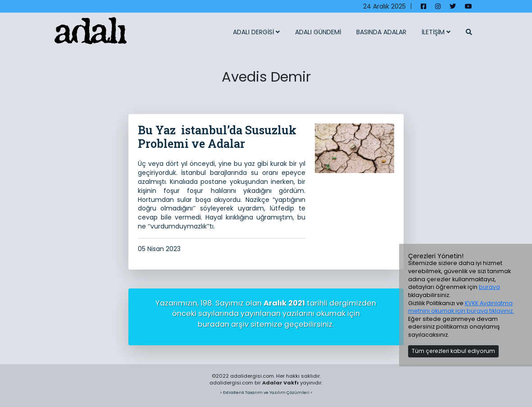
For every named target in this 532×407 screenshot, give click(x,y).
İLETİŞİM (436, 32)
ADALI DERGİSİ (256, 32)
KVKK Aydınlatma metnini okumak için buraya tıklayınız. (461, 307)
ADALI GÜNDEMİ (318, 32)
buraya (489, 287)
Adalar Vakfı (280, 383)
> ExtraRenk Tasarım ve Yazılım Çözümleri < (266, 392)
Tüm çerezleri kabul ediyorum (453, 351)
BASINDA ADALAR (381, 32)
